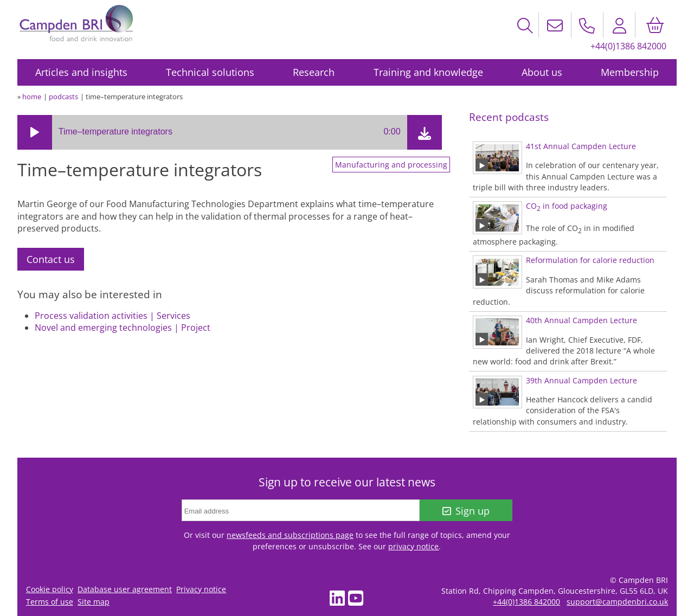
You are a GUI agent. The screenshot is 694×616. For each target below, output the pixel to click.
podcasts (63, 97)
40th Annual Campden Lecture (581, 320)
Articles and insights (81, 72)
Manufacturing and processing (391, 165)
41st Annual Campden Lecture (581, 146)
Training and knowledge (428, 72)
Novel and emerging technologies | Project (123, 328)
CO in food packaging (567, 206)
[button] (35, 132)
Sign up (466, 511)
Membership (630, 72)
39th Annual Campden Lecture (581, 380)
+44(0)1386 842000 (628, 46)
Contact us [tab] (51, 259)
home (32, 97)
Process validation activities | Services (113, 316)
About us (542, 72)
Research (314, 72)
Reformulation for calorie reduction (590, 260)
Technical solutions (210, 72)
